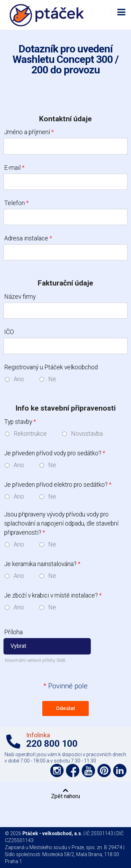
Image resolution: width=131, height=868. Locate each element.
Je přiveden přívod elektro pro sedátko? (58, 485)
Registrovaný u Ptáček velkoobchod (51, 367)
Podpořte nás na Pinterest (104, 771)
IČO (9, 332)
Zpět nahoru (65, 796)
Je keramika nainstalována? (42, 564)
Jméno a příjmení (29, 132)
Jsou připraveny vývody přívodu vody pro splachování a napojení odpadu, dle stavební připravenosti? (61, 524)
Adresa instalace (28, 238)
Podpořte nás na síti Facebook (73, 771)
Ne (52, 379)
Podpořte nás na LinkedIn (120, 771)
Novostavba (87, 434)
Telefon (16, 203)
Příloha (13, 632)
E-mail (14, 168)
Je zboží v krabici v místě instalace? (53, 595)
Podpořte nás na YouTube (88, 771)
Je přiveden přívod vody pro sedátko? (55, 453)
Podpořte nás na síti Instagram (57, 771)
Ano (19, 379)
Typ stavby (20, 422)
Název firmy (20, 297)
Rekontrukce (30, 434)
